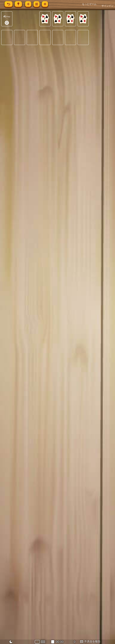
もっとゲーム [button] (89, 4)
